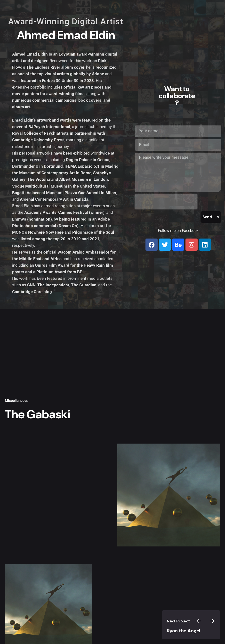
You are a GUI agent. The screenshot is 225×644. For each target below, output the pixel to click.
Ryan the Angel (184, 631)
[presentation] (166, 202)
